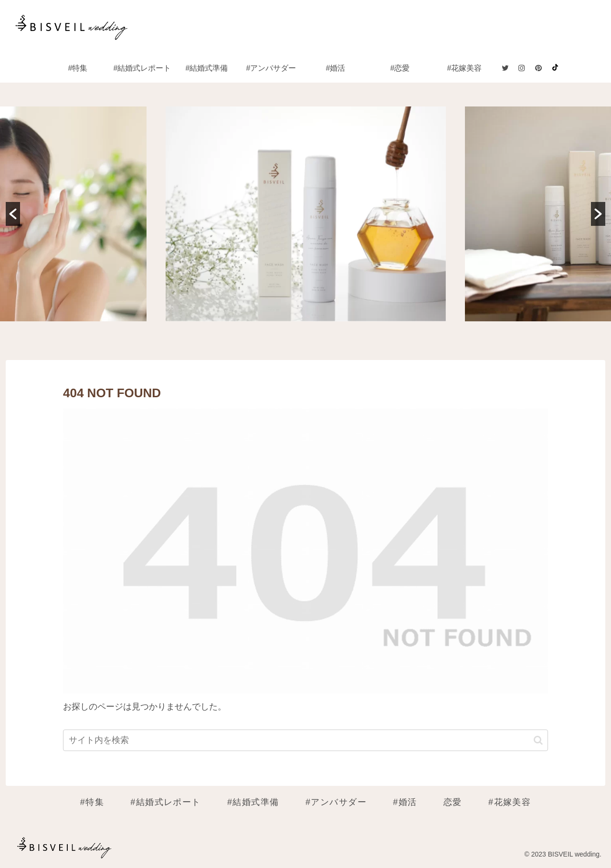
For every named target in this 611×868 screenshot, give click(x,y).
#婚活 (405, 802)
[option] (306, 214)
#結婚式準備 (253, 802)
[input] (305, 740)
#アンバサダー (336, 802)
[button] (13, 214)
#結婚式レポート (166, 802)
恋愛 (453, 802)
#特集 (92, 802)
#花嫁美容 (510, 802)
